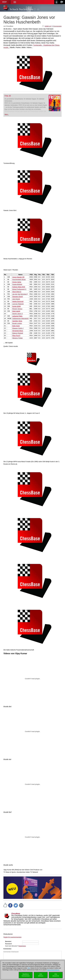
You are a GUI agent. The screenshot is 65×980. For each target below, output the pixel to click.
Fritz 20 (8, 96)
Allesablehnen (41, 975)
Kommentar (7, 949)
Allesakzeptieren (56, 975)
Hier (29, 968)
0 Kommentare (57, 26)
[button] (15, 2)
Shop (5, 2)
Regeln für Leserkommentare (12, 937)
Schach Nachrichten (22, 9)
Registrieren (22, 946)
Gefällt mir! (48, 26)
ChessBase (16, 913)
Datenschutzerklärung (53, 970)
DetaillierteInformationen (26, 975)
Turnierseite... (38, 45)
